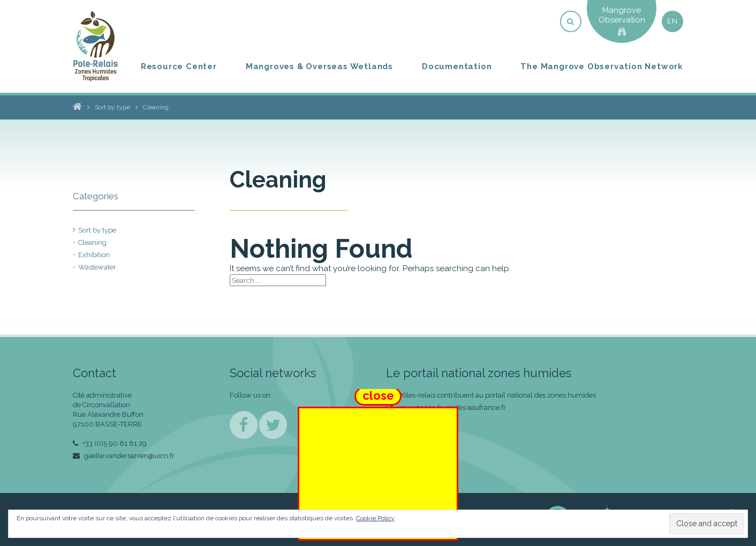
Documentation (457, 66)
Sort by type (97, 230)
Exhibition (94, 255)
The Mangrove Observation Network (602, 66)
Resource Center (179, 66)
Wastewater (97, 267)
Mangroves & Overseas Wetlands (319, 66)
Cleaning (92, 242)
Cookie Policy (375, 518)
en (672, 21)
